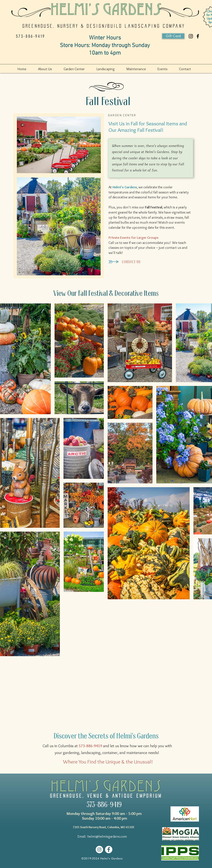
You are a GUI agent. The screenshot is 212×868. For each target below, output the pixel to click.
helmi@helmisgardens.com (107, 836)
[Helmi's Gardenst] (191, 36)
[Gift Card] (173, 36)
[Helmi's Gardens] (198, 36)
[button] (49, 69)
